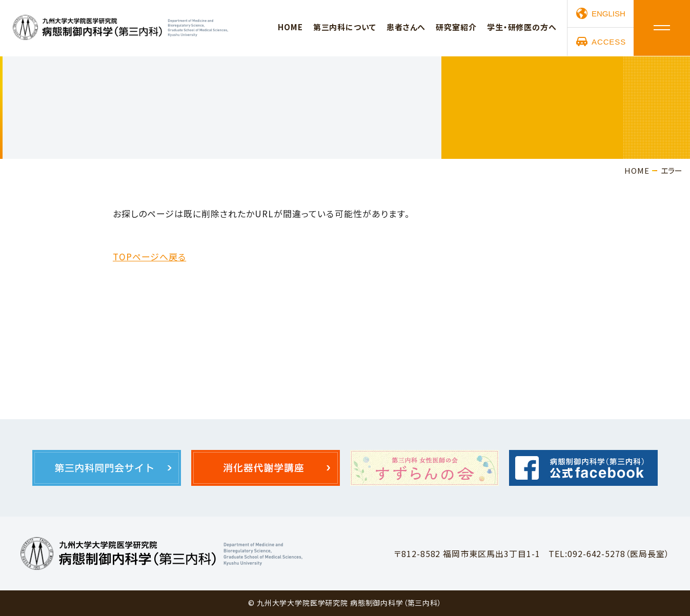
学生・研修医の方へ (522, 27)
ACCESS (609, 42)
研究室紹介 (456, 27)
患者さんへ (406, 27)
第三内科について (345, 27)
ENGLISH (608, 14)
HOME (290, 27)
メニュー (662, 28)
